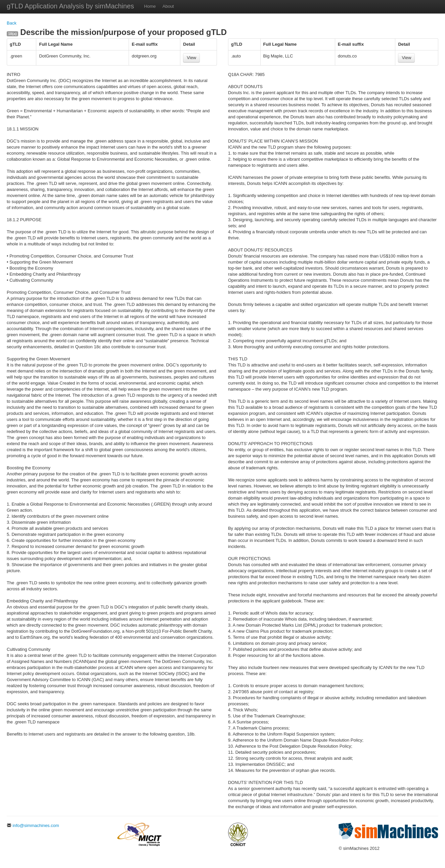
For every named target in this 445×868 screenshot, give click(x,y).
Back (12, 23)
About (168, 6)
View (191, 58)
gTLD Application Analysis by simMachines (70, 6)
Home (150, 6)
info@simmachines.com (33, 825)
